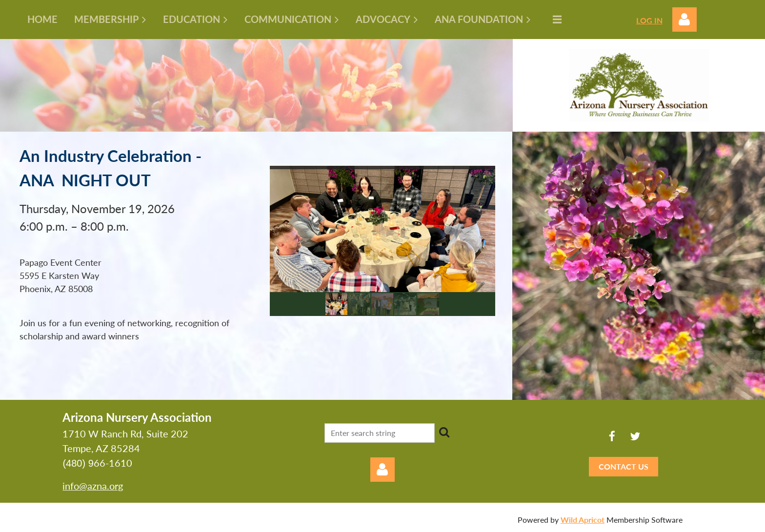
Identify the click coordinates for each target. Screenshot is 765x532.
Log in (684, 20)
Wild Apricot (583, 520)
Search (444, 432)
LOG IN (649, 20)
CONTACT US (624, 466)
